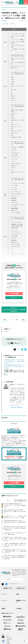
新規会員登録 (14, 294)
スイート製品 (14, 185)
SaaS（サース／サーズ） (17, 131)
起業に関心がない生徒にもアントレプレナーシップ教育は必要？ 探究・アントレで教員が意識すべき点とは (15, 551)
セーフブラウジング (16, 192)
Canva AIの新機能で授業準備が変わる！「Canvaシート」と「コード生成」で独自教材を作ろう (15, 505)
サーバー (13, 170)
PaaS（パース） (15, 124)
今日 (8, 501)
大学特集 (20, 609)
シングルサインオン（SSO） (18, 183)
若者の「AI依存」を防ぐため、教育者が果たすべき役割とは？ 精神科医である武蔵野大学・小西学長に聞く (15, 557)
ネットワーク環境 (5, 24)
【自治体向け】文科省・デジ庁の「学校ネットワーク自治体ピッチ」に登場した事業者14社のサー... (14, 361)
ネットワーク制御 (15, 213)
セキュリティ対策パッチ (17, 194)
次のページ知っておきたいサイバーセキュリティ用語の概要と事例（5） (14, 310)
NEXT (24, 320)
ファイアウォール (15, 232)
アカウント (14, 151)
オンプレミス (14, 159)
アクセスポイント (15, 153)
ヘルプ (8, 635)
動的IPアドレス (15, 210)
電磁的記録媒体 (15, 208)
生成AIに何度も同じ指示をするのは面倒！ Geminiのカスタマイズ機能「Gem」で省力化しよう (15, 511)
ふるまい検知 (14, 236)
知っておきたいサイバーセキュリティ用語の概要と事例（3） (18, 143)
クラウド (13, 161)
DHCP (13, 84)
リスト (18, 349)
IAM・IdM (13, 90)
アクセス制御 (14, 155)
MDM (12, 116)
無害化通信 (14, 240)
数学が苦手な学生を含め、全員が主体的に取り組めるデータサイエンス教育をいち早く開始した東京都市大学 (15, 528)
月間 (20, 501)
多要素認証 (14, 200)
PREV (4, 320)
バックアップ (14, 230)
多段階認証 (14, 198)
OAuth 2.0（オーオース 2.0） (18, 120)
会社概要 (8, 643)
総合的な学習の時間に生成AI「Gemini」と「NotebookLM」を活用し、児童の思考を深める (15, 522)
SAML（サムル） (15, 133)
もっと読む (6, 375)
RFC (12, 129)
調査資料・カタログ (21, 602)
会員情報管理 (9, 639)
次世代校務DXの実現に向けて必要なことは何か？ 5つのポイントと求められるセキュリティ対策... (14, 367)
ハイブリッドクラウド (16, 222)
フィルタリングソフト (16, 234)
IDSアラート (14, 96)
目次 (19, 29)
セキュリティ (12, 24)
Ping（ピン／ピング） (16, 127)
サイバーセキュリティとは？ (18, 34)
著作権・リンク (9, 637)
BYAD (12, 77)
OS (12, 122)
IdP (12, 94)
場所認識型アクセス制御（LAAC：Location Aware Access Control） (17, 226)
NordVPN (6, 332)
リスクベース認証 (15, 245)
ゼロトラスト (14, 196)
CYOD (13, 82)
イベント (5, 601)
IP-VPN (13, 98)
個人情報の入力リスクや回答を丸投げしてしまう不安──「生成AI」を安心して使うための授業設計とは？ (15, 539)
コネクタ (13, 168)
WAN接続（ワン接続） (16, 137)
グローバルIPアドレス (16, 163)
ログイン (14, 298)
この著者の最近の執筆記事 (16, 407)
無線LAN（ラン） (15, 242)
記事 (18, 594)
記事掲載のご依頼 (7, 588)
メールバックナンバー (14, 290)
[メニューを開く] (2, 2)
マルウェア (14, 238)
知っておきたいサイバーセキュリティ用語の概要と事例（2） (18, 106)
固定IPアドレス (15, 166)
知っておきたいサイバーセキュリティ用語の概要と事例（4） (18, 180)
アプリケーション (15, 157)
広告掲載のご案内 (21, 588)
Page (5, 42)
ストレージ (14, 188)
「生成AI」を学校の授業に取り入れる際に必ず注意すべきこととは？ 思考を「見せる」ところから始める (15, 545)
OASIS (13, 118)
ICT (12, 92)
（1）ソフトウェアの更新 (17, 40)
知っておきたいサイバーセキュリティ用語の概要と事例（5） (18, 219)
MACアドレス (14, 114)
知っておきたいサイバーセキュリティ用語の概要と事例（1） (18, 74)
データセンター (15, 202)
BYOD (13, 80)
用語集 (4, 609)
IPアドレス (14, 100)
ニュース (5, 594)
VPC (12, 135)
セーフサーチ (14, 190)
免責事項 (8, 641)
